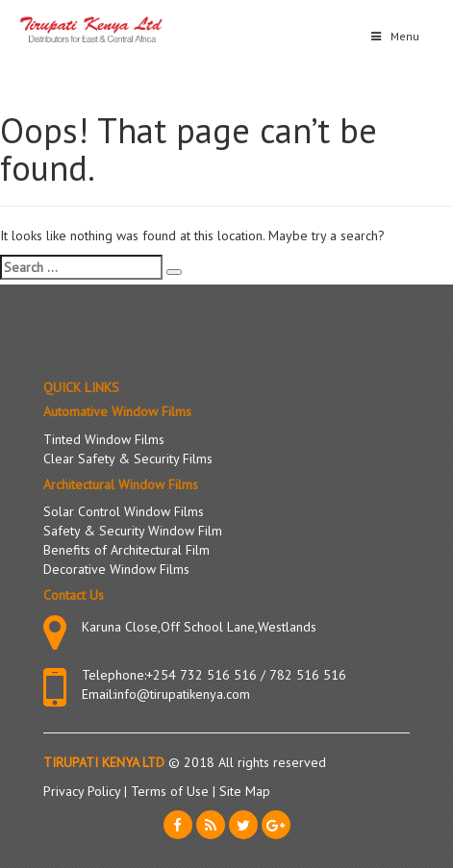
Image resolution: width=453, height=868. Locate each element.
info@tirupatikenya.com (182, 694)
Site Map (245, 791)
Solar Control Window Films (124, 511)
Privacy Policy (84, 791)
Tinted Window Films (104, 439)
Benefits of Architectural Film (126, 550)
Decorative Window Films (116, 569)
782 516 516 (308, 675)
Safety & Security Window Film (133, 531)
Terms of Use (172, 791)
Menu (394, 36)
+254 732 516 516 (201, 675)
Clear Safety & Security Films (128, 459)
